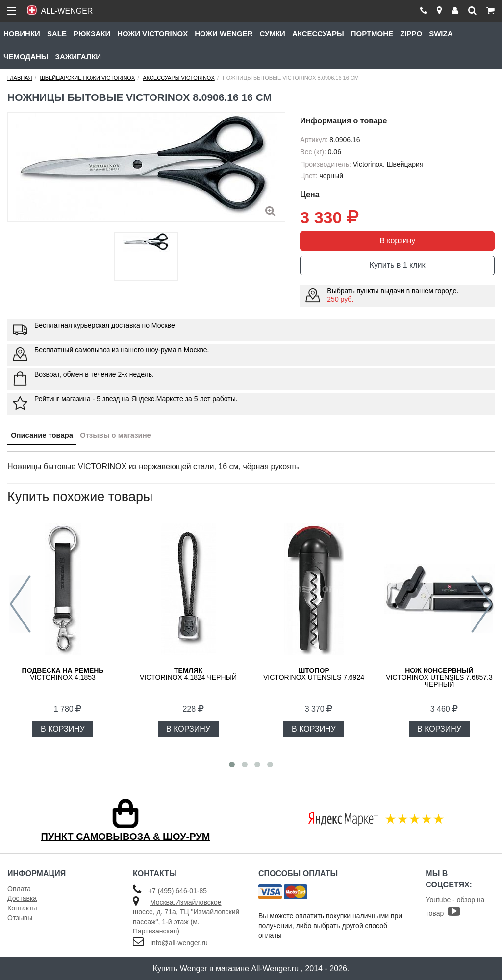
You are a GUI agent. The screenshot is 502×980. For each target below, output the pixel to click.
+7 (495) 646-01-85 (177, 891)
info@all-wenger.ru (179, 943)
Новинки (22, 34)
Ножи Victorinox (152, 34)
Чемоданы (26, 57)
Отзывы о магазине (128, 438)
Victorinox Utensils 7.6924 (314, 674)
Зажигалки (78, 57)
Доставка (22, 898)
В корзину (397, 241)
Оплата (19, 889)
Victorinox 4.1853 (63, 674)
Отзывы (20, 918)
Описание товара (46, 438)
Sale (57, 34)
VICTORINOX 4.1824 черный (188, 674)
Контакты (22, 908)
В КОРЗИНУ (63, 729)
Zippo (411, 34)
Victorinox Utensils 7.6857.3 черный (439, 677)
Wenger (194, 968)
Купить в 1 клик (398, 265)
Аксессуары (318, 34)
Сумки (272, 34)
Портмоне (372, 34)
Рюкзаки (92, 34)
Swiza (441, 34)
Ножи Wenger (224, 34)
